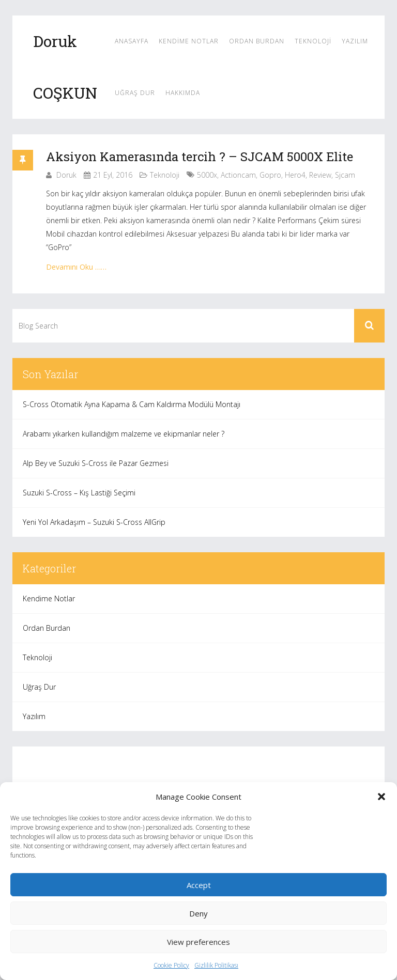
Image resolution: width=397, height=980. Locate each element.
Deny (198, 913)
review (320, 175)
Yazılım (355, 41)
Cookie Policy (171, 965)
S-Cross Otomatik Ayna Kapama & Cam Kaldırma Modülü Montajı (132, 404)
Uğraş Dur (135, 93)
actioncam (238, 175)
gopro (270, 175)
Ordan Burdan (257, 41)
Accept (199, 885)
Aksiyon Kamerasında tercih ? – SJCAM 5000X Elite (200, 157)
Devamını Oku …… (76, 267)
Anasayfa (132, 41)
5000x (207, 175)
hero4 (295, 175)
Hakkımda (183, 93)
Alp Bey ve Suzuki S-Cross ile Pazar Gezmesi (96, 463)
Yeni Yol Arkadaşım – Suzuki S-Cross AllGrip (94, 522)
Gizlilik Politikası (216, 965)
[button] (381, 797)
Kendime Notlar (189, 41)
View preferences (198, 942)
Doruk (66, 175)
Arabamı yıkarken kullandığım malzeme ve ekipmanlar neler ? (124, 434)
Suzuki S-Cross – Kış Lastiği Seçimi (79, 493)
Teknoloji (313, 41)
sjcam (345, 175)
